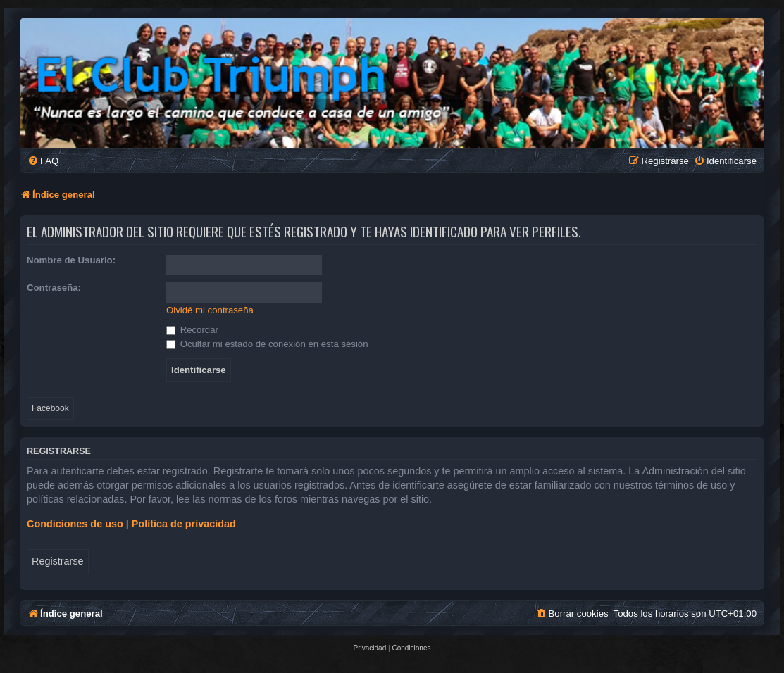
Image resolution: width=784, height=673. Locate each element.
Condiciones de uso (75, 524)
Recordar (192, 330)
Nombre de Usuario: (71, 260)
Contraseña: (54, 288)
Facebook (50, 408)
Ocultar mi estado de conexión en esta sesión (267, 344)
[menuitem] (43, 161)
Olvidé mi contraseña (210, 310)
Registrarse (58, 561)
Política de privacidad (184, 524)
